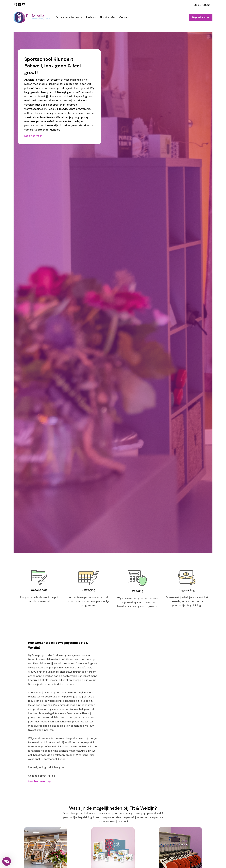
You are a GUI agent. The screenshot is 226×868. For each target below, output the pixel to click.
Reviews (91, 17)
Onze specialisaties (69, 17)
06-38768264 (202, 5)
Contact (124, 17)
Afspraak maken (201, 17)
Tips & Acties (108, 17)
